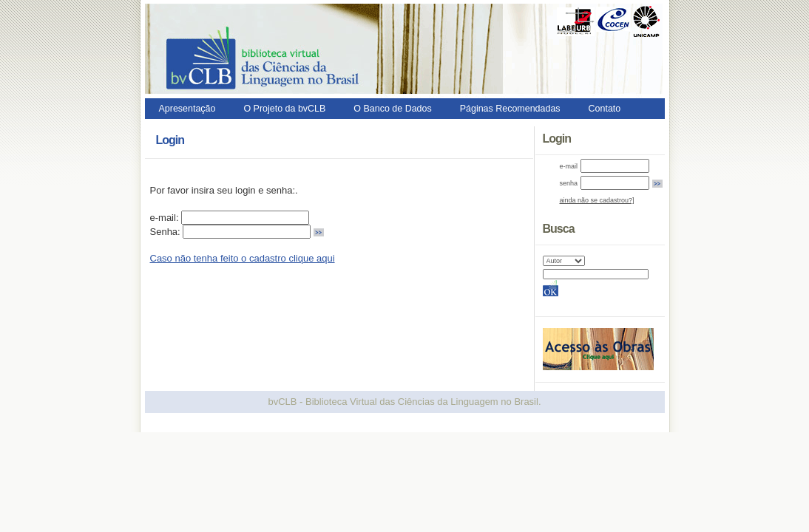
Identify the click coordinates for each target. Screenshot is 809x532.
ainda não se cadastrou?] (597, 200)
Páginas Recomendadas (510, 109)
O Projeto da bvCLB (284, 109)
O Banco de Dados (392, 109)
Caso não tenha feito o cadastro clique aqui (243, 258)
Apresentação (187, 109)
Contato (605, 109)
